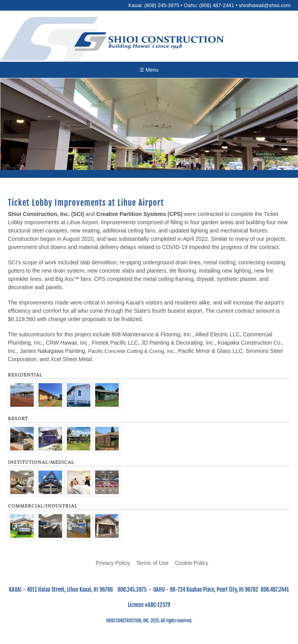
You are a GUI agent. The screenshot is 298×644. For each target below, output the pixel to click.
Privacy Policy (113, 563)
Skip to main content (149, 0)
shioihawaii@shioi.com (265, 5)
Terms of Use (152, 563)
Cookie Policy (192, 563)
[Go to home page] (149, 42)
